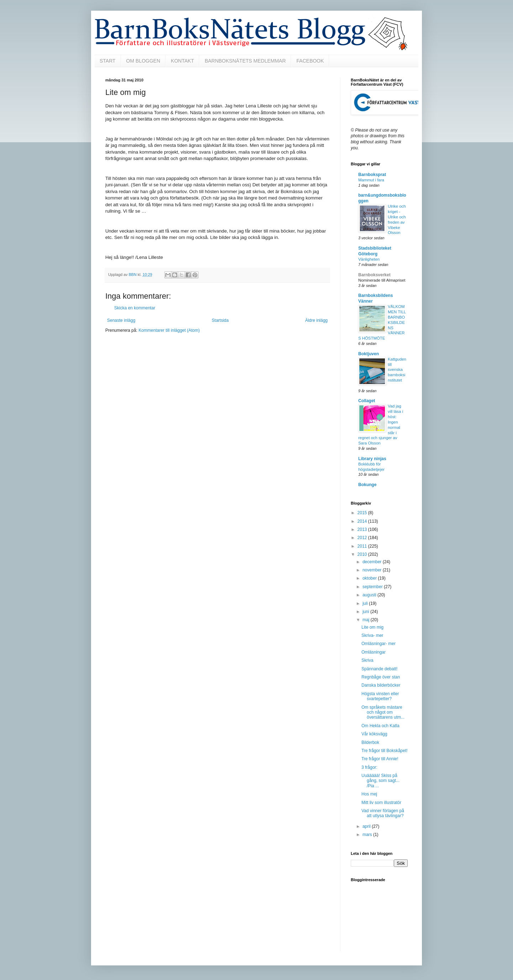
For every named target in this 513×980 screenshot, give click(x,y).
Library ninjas (372, 459)
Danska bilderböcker (381, 685)
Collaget (367, 401)
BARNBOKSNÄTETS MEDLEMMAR (245, 61)
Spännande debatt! (379, 669)
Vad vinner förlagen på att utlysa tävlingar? (383, 813)
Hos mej (369, 794)
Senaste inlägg (121, 320)
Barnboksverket (374, 275)
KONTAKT (182, 61)
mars (368, 835)
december (373, 562)
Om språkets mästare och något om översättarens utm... (383, 712)
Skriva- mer (372, 635)
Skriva (367, 660)
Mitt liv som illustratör (381, 803)
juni (366, 612)
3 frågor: (369, 767)
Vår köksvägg (374, 734)
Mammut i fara (371, 180)
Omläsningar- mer (379, 644)
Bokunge (367, 485)
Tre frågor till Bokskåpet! (385, 751)
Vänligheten (369, 259)
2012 (363, 538)
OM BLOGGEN (143, 61)
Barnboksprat (372, 175)
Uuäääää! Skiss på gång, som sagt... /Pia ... (380, 781)
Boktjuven (369, 354)
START (108, 61)
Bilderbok (370, 742)
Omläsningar (374, 652)
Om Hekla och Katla (380, 726)
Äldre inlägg (316, 320)
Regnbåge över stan (381, 677)
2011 (363, 546)
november (373, 570)
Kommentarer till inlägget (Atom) (169, 330)
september (373, 587)
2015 (363, 513)
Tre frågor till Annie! (380, 759)
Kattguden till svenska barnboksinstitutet (397, 370)
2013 (363, 529)
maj (367, 620)
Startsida (220, 320)
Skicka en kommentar (135, 308)
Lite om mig (372, 627)
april (367, 826)
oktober (370, 578)
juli (366, 603)
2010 (363, 554)
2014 (363, 521)
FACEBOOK (310, 61)
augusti (370, 595)
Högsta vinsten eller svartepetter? (380, 696)
